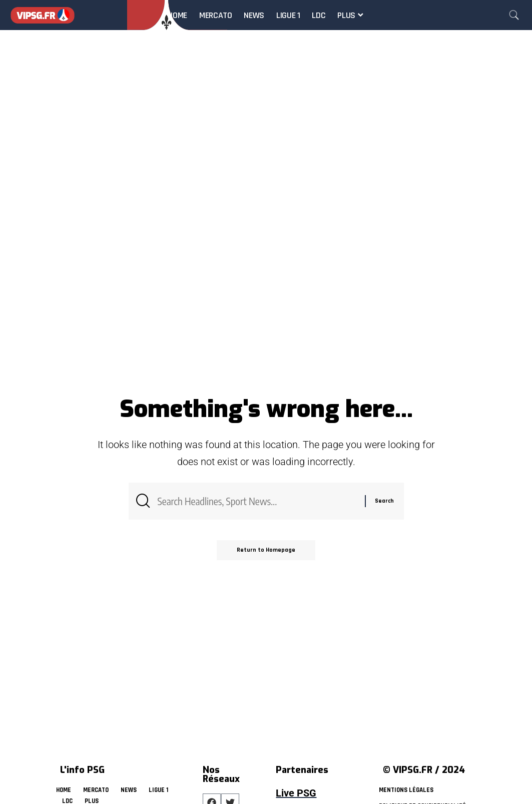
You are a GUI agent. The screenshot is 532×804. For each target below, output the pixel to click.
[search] (514, 15)
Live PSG (296, 793)
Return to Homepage (266, 550)
